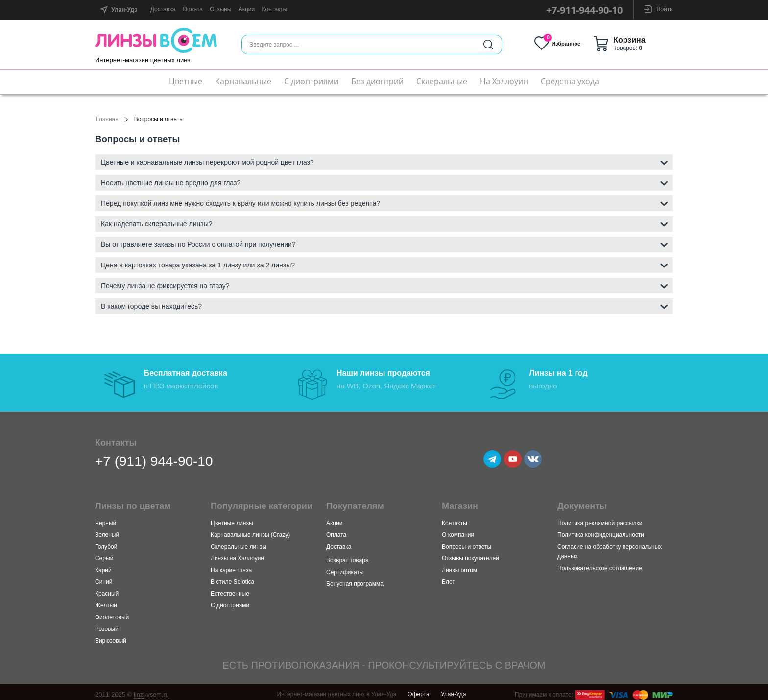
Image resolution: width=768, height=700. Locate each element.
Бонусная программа (355, 580)
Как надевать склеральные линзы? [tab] (384, 223)
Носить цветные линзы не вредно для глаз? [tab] (384, 182)
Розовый (107, 625)
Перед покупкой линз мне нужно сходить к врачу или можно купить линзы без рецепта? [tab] (384, 203)
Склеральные (442, 81)
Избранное (569, 43)
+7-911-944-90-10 (584, 10)
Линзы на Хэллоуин (237, 555)
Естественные (230, 590)
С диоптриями (311, 81)
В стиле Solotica (232, 578)
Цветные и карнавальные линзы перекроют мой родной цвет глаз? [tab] (384, 161)
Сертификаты (345, 568)
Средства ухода (570, 81)
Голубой (106, 543)
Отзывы (220, 9)
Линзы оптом (459, 566)
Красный (107, 590)
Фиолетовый (112, 613)
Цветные (186, 81)
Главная (107, 119)
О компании (458, 531)
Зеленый (107, 531)
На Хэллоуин (504, 81)
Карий (103, 566)
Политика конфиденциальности (601, 531)
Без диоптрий (377, 81)
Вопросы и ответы (467, 543)
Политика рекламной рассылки (600, 519)
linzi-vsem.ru (152, 690)
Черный (106, 519)
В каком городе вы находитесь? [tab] (384, 305)
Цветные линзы (232, 519)
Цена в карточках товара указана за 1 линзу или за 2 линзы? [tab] (384, 264)
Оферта (418, 690)
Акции (247, 9)
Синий (104, 578)
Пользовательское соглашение (600, 564)
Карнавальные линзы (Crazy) (250, 531)
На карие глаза (231, 566)
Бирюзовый (111, 637)
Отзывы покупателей (470, 555)
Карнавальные (243, 81)
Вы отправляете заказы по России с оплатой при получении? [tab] (384, 244)
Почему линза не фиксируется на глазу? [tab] (384, 285)
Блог (448, 578)
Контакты (275, 9)
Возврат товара (348, 556)
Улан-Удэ (453, 690)
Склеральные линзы (239, 543)
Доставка (163, 9)
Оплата (193, 9)
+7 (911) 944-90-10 (154, 457)
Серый (104, 555)
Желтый (106, 602)
